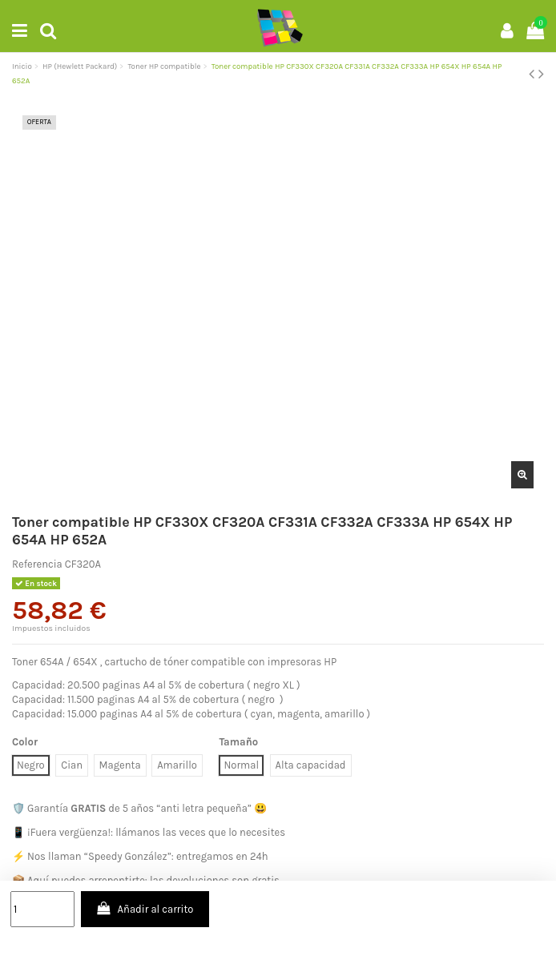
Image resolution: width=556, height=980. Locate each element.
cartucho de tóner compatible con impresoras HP (220, 662)
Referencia (37, 564)
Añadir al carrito (145, 908)
